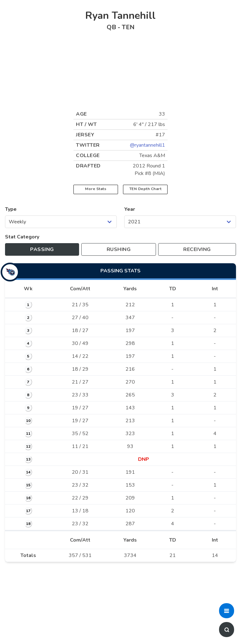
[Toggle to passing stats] (42, 249)
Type (11, 209)
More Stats (96, 189)
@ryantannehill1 (147, 145)
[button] (227, 611)
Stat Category (22, 237)
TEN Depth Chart (145, 189)
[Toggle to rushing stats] (118, 249)
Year (130, 209)
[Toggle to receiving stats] (197, 249)
